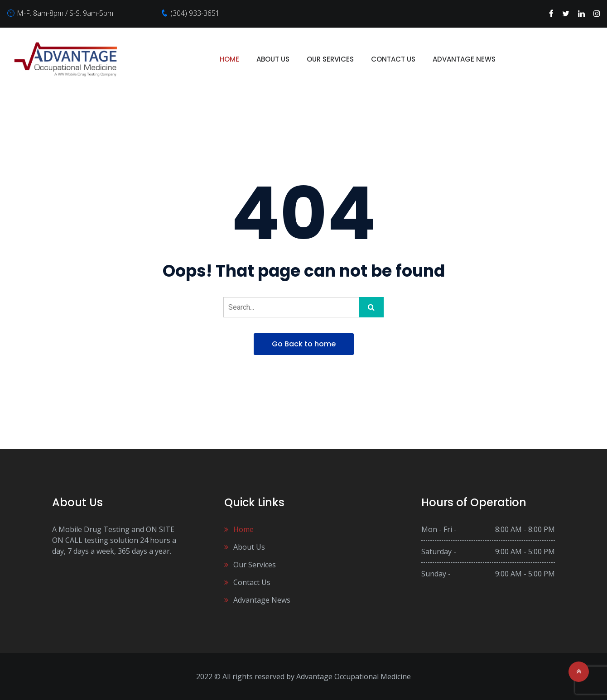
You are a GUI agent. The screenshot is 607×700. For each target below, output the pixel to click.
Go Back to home (304, 344)
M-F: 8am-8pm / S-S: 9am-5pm (65, 13)
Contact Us (393, 59)
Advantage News (464, 59)
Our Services (330, 59)
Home (229, 59)
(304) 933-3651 (195, 13)
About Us (273, 59)
